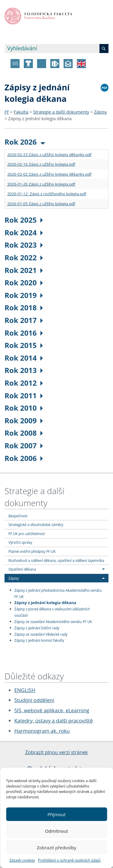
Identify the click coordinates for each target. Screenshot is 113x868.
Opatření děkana (22, 569)
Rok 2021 (24, 270)
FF (7, 112)
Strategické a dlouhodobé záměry (36, 525)
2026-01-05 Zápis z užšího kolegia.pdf (41, 204)
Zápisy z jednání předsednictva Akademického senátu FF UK (58, 593)
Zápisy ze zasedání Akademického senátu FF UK (53, 621)
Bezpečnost (18, 516)
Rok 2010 (24, 408)
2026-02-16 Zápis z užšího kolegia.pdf (41, 164)
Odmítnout (56, 831)
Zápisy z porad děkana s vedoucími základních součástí (52, 612)
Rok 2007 (24, 445)
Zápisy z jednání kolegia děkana (40, 119)
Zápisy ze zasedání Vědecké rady (41, 634)
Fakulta (21, 112)
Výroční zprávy (20, 542)
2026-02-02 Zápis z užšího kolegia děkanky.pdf (49, 174)
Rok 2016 (24, 333)
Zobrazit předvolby (56, 848)
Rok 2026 (25, 142)
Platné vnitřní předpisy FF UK (32, 551)
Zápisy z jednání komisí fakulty (39, 640)
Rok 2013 (24, 370)
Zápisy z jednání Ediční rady (37, 628)
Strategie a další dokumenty (61, 112)
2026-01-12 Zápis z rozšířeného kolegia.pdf (47, 194)
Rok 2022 (24, 257)
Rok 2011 (24, 395)
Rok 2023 (24, 245)
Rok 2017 (24, 320)
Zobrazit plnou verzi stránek (57, 752)
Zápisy (100, 112)
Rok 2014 (24, 358)
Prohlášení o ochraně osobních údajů (69, 860)
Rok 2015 (24, 345)
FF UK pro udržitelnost (27, 534)
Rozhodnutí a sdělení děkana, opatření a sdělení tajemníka (56, 560)
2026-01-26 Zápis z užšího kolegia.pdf (41, 184)
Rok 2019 (24, 295)
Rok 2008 (24, 433)
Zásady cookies (22, 860)
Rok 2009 (24, 420)
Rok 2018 (24, 307)
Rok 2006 (24, 458)
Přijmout (56, 814)
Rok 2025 (24, 220)
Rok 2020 (24, 282)
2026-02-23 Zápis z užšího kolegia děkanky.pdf (49, 155)
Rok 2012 (24, 383)
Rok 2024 (24, 232)
